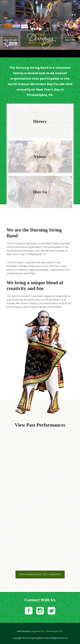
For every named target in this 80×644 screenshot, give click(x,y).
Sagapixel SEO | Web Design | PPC (47, 631)
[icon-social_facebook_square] (29, 611)
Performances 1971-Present (40, 574)
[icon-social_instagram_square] (41, 611)
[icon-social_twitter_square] (51, 611)
